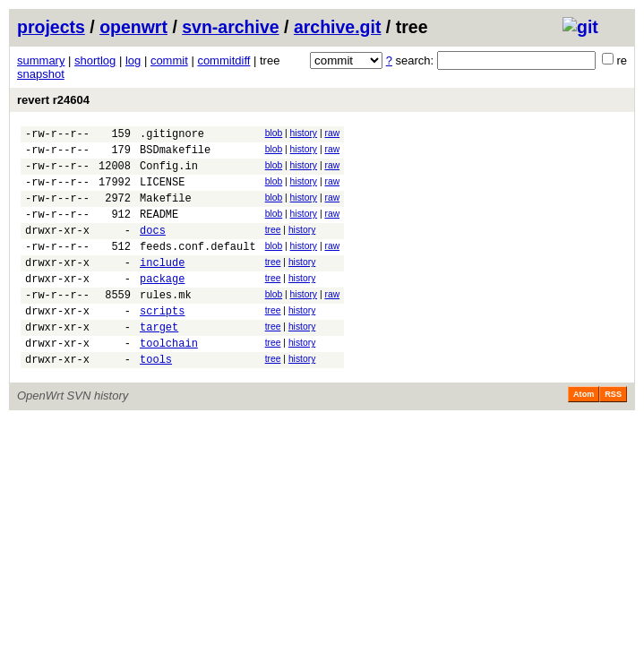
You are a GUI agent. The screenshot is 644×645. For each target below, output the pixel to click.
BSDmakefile (175, 155)
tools (156, 399)
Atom (584, 434)
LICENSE (162, 192)
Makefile (166, 211)
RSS (613, 434)
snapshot (41, 74)
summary (41, 60)
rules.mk (166, 324)
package (162, 305)
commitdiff (223, 60)
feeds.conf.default (198, 267)
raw (332, 133)
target (159, 361)
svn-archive (230, 27)
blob (274, 133)
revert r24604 (53, 100)
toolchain (169, 380)
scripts (162, 343)
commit (169, 60)
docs (153, 249)
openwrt (133, 27)
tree (273, 246)
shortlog (95, 60)
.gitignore (172, 136)
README (159, 230)
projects (51, 27)
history (304, 133)
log (133, 60)
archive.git (338, 27)
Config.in (169, 173)
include (162, 286)
